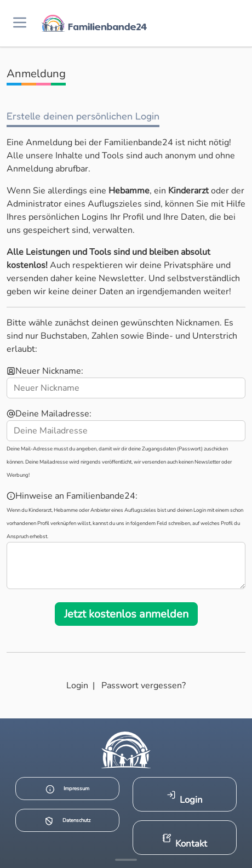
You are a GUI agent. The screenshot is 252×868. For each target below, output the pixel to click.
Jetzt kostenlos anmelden (126, 614)
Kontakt (185, 841)
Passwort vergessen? (144, 686)
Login (77, 686)
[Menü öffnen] (20, 23)
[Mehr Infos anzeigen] (126, 860)
